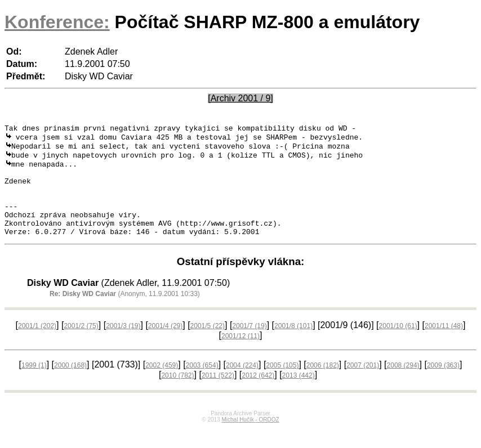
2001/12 (240, 356)
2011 (218, 395)
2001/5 (208, 346)
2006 (323, 385)
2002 (162, 385)
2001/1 (37, 346)
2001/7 (249, 346)
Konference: (57, 22)
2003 (202, 385)
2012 (258, 395)
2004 (242, 385)
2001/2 (81, 346)
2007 (363, 385)
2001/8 (293, 346)
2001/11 (444, 346)
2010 (177, 395)
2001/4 (165, 346)
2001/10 (398, 346)
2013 (299, 395)
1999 (34, 385)
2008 (403, 385)
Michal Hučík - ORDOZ (250, 439)
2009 (443, 385)
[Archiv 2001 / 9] (240, 98)
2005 (282, 385)
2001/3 (123, 346)
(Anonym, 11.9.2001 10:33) (125, 313)
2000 (70, 385)
